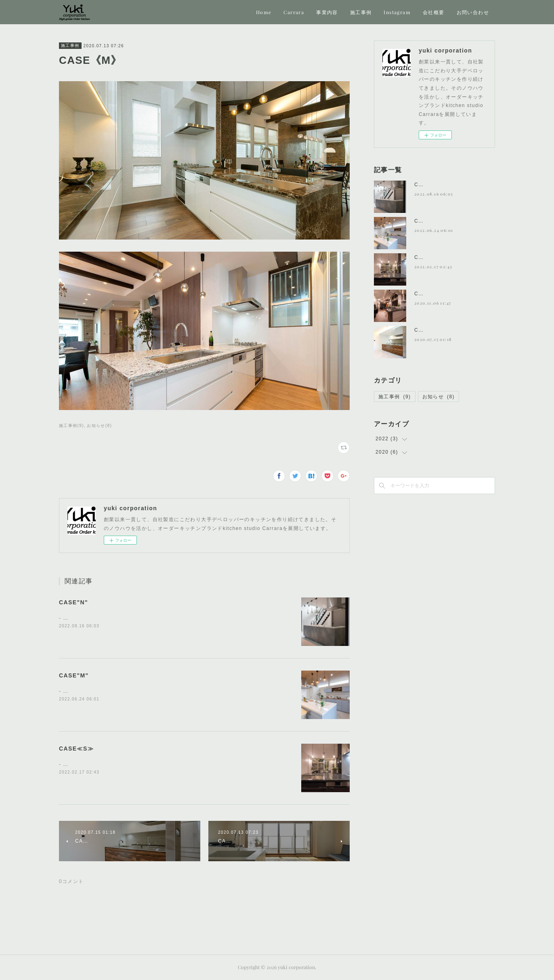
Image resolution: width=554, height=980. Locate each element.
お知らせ (439, 397)
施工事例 (361, 12)
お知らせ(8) (99, 426)
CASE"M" (74, 675)
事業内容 (327, 12)
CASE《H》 (429, 294)
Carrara (294, 12)
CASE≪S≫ (76, 749)
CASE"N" (73, 602)
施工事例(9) (71, 426)
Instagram (397, 12)
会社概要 (434, 12)
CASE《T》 (429, 330)
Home (264, 12)
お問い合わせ (473, 12)
